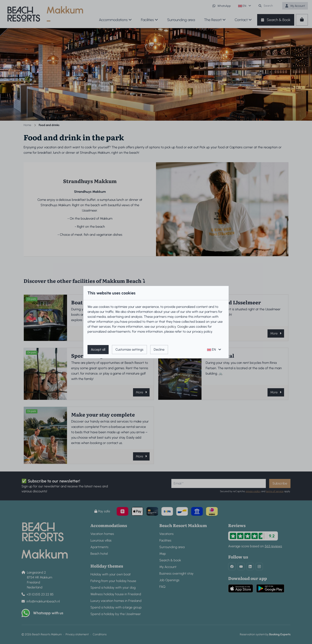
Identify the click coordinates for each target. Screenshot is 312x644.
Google (183, 327)
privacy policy (166, 327)
